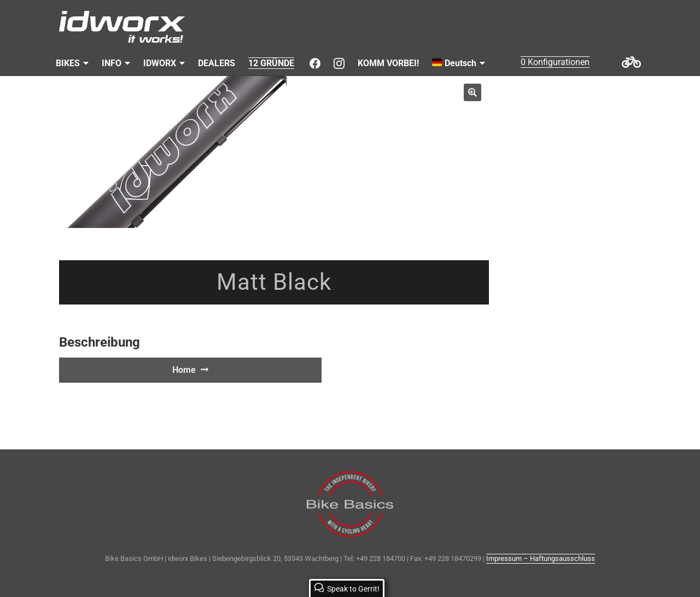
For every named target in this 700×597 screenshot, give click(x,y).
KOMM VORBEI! (388, 63)
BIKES (68, 63)
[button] (472, 92)
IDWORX (160, 63)
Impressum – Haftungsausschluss (541, 558)
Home (184, 370)
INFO (112, 63)
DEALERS (217, 63)
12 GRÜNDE (271, 63)
